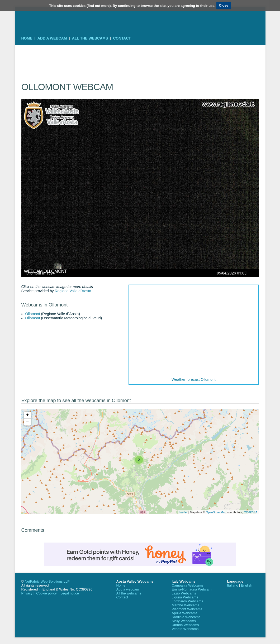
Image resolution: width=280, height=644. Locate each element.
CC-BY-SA (251, 512)
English (247, 585)
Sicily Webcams (184, 621)
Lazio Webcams (184, 593)
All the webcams (90, 38)
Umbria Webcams (185, 625)
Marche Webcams (186, 605)
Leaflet (183, 512)
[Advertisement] (140, 57)
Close (224, 5)
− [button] (28, 422)
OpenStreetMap (216, 512)
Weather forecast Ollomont (193, 379)
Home (27, 38)
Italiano (233, 585)
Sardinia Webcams (186, 617)
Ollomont (33, 314)
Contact (122, 38)
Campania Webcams (188, 585)
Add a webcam (52, 38)
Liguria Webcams (185, 597)
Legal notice (70, 593)
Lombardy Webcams (188, 601)
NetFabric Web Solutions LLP (47, 581)
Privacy (27, 593)
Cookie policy (46, 593)
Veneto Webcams (185, 629)
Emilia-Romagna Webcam (192, 589)
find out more (99, 5)
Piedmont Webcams (187, 609)
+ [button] (28, 415)
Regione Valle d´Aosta (73, 291)
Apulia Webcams (185, 613)
